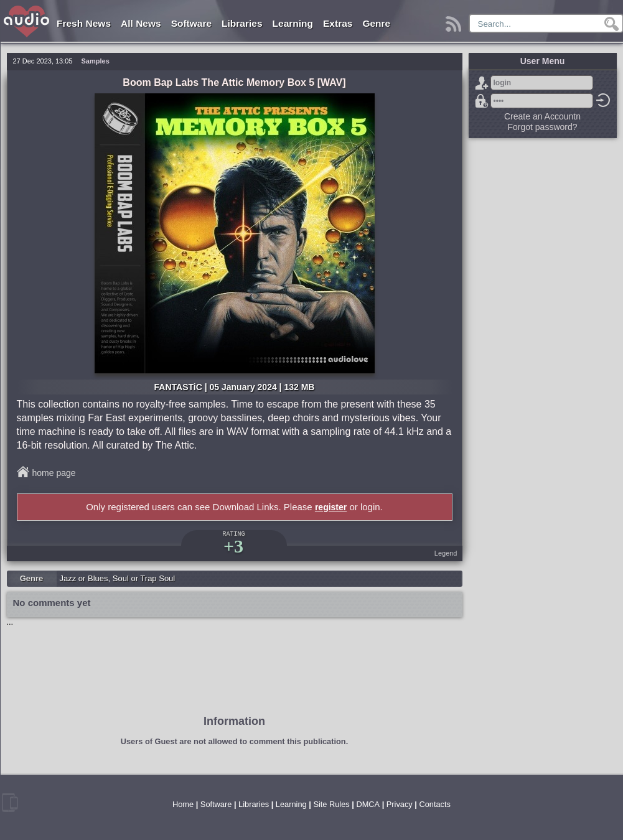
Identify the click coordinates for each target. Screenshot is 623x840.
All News (141, 23)
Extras (338, 23)
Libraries (242, 23)
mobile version (10, 803)
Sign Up (482, 83)
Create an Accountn (542, 116)
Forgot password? (482, 101)
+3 (233, 546)
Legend (446, 553)
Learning (293, 23)
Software (191, 23)
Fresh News (84, 23)
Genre (376, 23)
